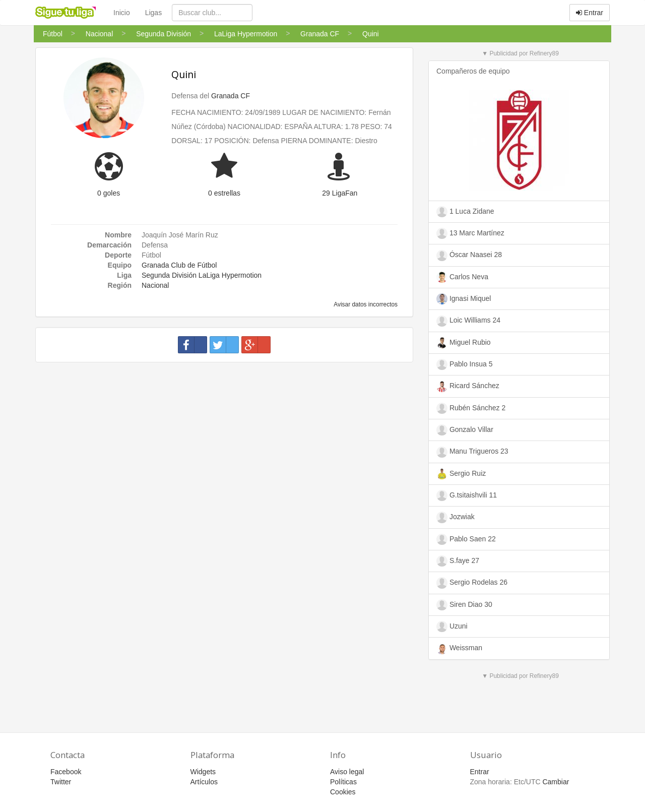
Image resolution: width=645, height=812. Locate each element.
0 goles (109, 193)
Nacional (155, 285)
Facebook (66, 772)
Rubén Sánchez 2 (471, 408)
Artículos (204, 782)
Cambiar (556, 782)
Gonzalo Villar (465, 430)
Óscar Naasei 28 (469, 256)
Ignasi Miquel (464, 299)
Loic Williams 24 (468, 321)
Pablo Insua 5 (465, 364)
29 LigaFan (340, 193)
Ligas (153, 13)
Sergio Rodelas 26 (472, 583)
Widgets (203, 772)
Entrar (590, 13)
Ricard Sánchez (468, 387)
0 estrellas (224, 193)
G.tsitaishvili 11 (467, 495)
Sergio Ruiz (461, 474)
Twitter (61, 782)
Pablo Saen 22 (466, 539)
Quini (184, 74)
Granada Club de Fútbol (179, 265)
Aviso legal (347, 772)
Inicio (122, 13)
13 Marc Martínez (470, 233)
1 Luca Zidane (465, 212)
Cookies (343, 792)
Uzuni (452, 627)
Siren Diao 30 (464, 605)
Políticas (343, 782)
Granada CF (231, 96)
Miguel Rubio (464, 343)
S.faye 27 (458, 561)
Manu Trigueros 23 (472, 452)
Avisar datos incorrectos (365, 304)
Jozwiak (456, 517)
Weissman (459, 649)
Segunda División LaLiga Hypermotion (202, 275)
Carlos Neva (462, 277)
